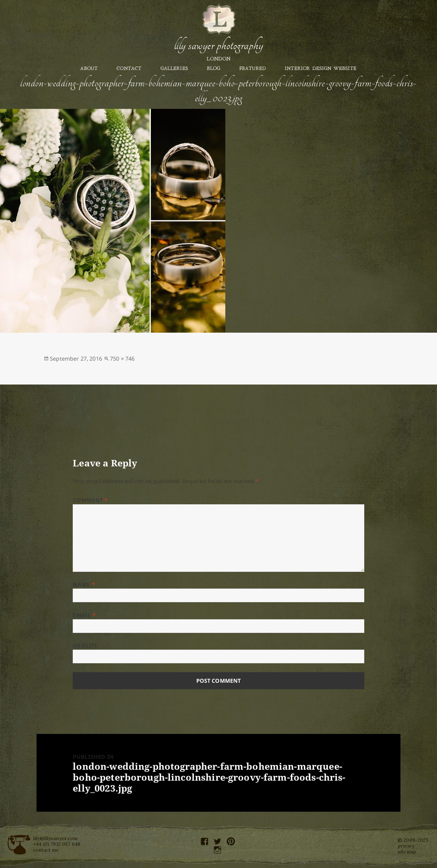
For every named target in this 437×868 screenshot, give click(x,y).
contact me (46, 850)
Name (84, 584)
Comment (90, 500)
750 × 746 (122, 359)
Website (85, 646)
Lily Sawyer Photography (218, 45)
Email (84, 615)
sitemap (407, 852)
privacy (406, 846)
